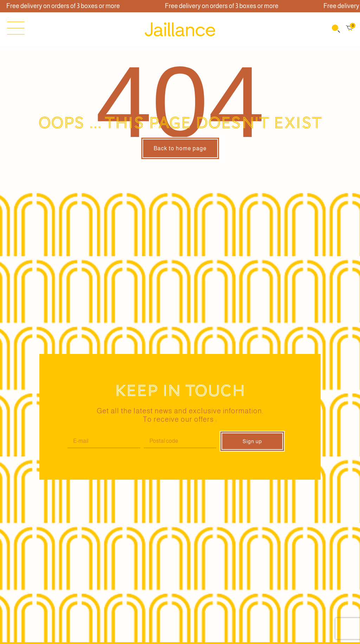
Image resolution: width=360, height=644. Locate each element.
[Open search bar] (335, 29)
